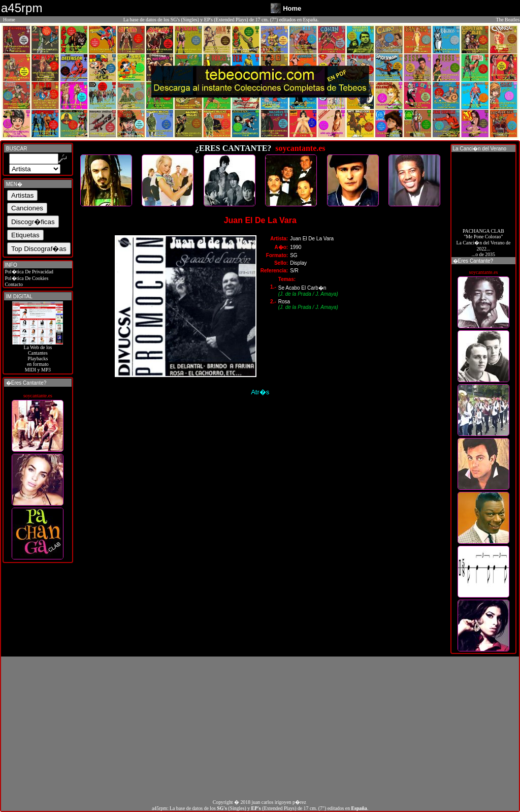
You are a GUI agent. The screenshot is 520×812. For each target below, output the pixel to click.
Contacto (13, 284)
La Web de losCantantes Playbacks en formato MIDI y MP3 (38, 356)
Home (9, 20)
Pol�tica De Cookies (26, 278)
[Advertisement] (260, 728)
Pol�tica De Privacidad (28, 272)
